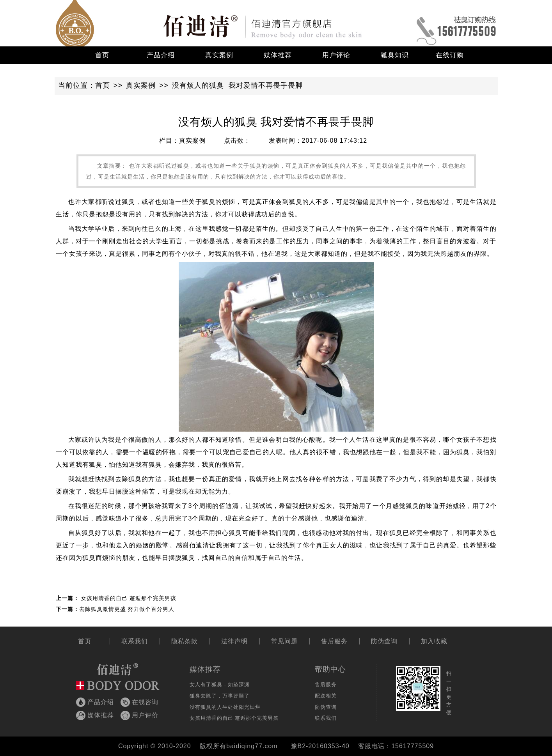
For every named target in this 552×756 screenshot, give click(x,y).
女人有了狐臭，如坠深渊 (220, 684)
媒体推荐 (278, 55)
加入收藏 (434, 641)
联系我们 (135, 641)
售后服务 (334, 641)
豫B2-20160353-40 (320, 746)
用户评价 (145, 715)
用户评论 (336, 55)
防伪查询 (384, 641)
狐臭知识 (395, 55)
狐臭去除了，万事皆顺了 (220, 696)
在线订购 (450, 55)
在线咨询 (145, 702)
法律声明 (234, 641)
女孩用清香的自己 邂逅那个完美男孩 (129, 598)
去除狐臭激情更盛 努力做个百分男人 (127, 609)
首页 (102, 55)
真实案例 (219, 55)
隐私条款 (185, 641)
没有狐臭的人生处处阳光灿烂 (225, 707)
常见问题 (284, 641)
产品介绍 (161, 55)
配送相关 (326, 696)
